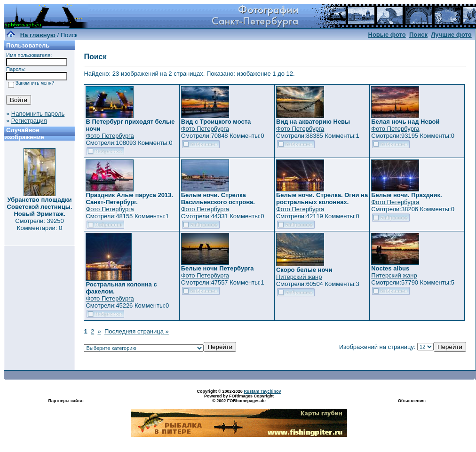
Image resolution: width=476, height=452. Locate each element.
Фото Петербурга (110, 136)
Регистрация (29, 121)
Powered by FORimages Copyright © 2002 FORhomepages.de (239, 398)
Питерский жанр (299, 277)
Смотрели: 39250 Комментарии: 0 (39, 224)
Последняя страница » (137, 331)
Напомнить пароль (38, 114)
